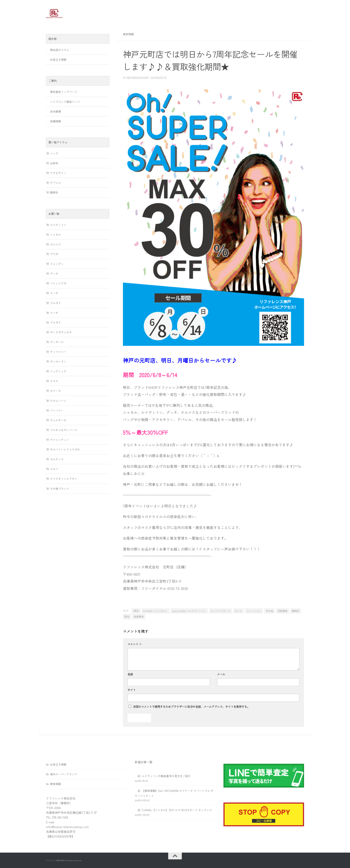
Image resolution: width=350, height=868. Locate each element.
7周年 (136, 611)
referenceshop (138, 78)
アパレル (55, 183)
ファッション (254, 611)
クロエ (54, 381)
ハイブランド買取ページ (65, 102)
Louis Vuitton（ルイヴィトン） (189, 611)
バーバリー (57, 410)
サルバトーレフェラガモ (65, 449)
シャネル (55, 234)
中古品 (270, 611)
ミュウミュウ (58, 371)
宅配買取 (283, 611)
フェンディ (57, 264)
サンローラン (58, 361)
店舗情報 (55, 121)
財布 (127, 617)
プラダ (54, 254)
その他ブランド (60, 489)
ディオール (57, 342)
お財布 (54, 163)
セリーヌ (55, 391)
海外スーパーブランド (64, 774)
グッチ (54, 273)
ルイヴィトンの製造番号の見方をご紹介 (166, 776)
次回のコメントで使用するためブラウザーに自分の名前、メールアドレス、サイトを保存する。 (191, 707)
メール (221, 674)
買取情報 (128, 34)
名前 (130, 674)
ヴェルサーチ (58, 420)
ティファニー (58, 352)
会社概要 (55, 111)
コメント (135, 644)
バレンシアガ (58, 283)
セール (239, 611)
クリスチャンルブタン (64, 479)
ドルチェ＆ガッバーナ (64, 430)
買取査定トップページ (64, 92)
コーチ (54, 293)
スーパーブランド (221, 611)
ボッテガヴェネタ (61, 332)
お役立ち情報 (58, 59)
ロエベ (54, 469)
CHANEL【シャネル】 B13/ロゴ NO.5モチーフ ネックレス (177, 810)
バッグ (54, 153)
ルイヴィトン (58, 225)
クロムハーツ (58, 401)
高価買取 (139, 617)
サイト (132, 690)
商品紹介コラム (60, 50)
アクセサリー (58, 173)
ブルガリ (55, 303)
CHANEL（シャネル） (156, 611)
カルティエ (57, 459)
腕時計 (296, 611)
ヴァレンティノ (60, 440)
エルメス (55, 244)
